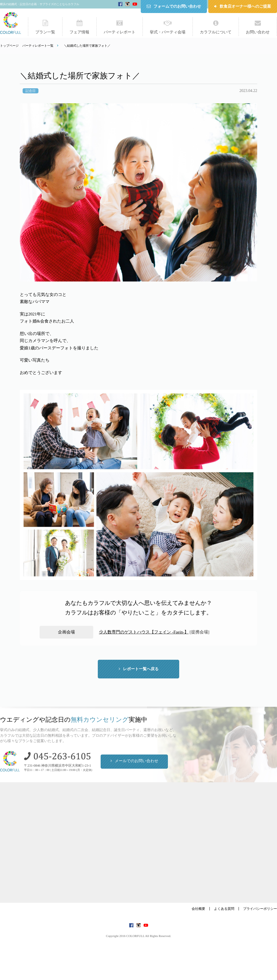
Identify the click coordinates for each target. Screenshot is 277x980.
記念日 (31, 91)
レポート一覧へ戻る (141, 669)
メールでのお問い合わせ (137, 761)
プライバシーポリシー (260, 909)
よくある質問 (224, 909)
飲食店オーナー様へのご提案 (245, 6)
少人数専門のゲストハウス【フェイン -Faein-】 (144, 632)
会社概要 (198, 909)
